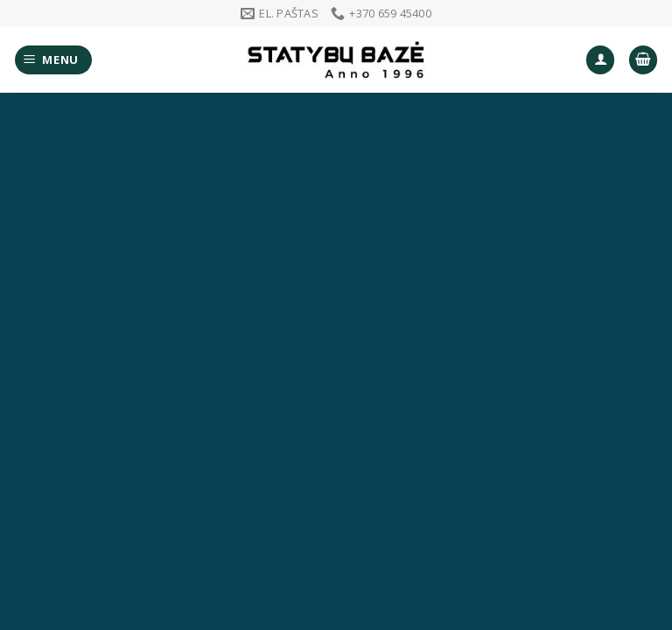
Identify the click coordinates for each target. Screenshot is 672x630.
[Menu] (54, 60)
